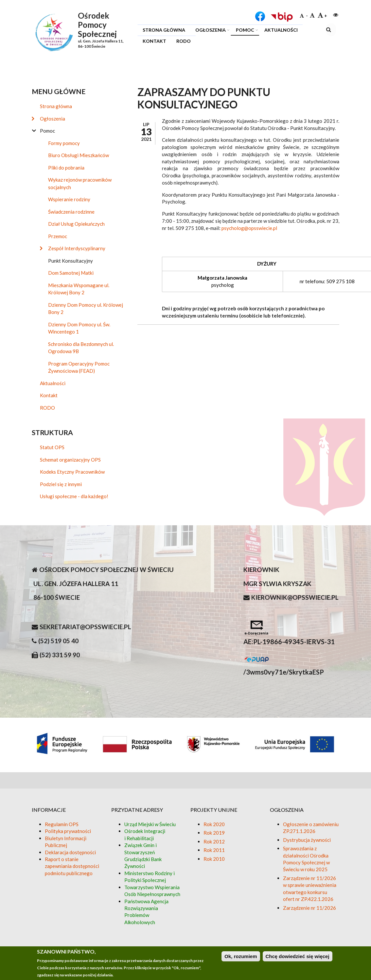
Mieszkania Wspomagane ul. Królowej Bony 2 (79, 289)
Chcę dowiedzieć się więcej (298, 956)
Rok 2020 (214, 824)
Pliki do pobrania (66, 168)
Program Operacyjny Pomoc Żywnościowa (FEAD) (79, 367)
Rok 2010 (214, 859)
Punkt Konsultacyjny (71, 261)
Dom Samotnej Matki (71, 273)
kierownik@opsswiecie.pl (295, 597)
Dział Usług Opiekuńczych (76, 224)
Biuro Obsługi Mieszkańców (79, 155)
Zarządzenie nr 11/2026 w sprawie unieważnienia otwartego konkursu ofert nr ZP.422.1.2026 (310, 889)
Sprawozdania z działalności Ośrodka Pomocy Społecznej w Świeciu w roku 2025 (306, 859)
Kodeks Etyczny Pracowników (72, 472)
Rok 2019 (214, 833)
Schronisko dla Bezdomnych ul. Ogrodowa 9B (81, 348)
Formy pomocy (64, 143)
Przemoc (58, 236)
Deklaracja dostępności (70, 852)
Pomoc (243, 31)
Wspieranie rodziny (69, 199)
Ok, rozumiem (241, 956)
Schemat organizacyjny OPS (70, 460)
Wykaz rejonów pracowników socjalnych (80, 183)
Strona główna (164, 30)
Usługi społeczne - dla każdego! (74, 496)
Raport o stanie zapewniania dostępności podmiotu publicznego (72, 866)
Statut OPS (52, 447)
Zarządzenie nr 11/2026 (309, 908)
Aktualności (281, 30)
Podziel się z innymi (61, 484)
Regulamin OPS (62, 824)
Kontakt (154, 41)
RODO (184, 41)
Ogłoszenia (209, 31)
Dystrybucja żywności (307, 840)
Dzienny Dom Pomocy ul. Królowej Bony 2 (86, 309)
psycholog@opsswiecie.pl (249, 228)
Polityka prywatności (68, 831)
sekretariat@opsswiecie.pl (85, 627)
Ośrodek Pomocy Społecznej (97, 25)
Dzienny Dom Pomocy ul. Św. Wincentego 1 (79, 328)
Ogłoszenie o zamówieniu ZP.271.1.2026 (311, 828)
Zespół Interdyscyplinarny (77, 248)
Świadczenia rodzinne (71, 212)
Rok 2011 (214, 850)
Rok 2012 (214, 841)
